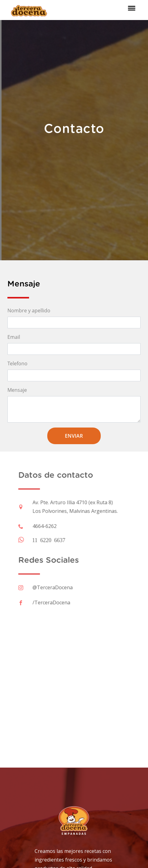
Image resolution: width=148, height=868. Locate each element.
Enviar (74, 436)
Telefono (17, 363)
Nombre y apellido (29, 310)
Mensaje (17, 390)
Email (14, 337)
